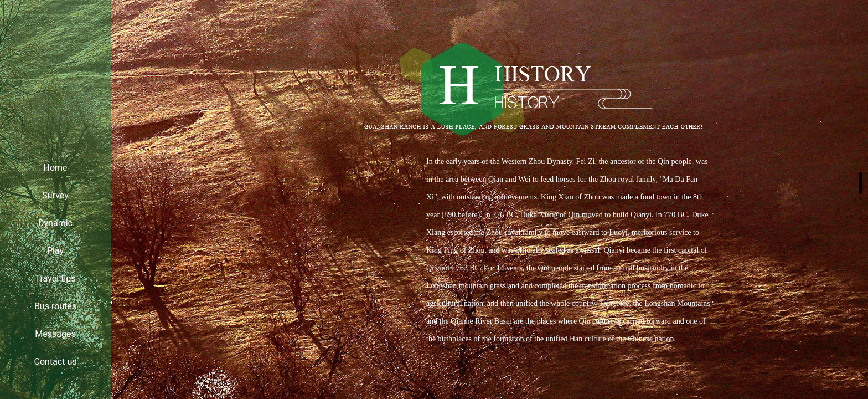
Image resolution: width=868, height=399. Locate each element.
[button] (861, 183)
